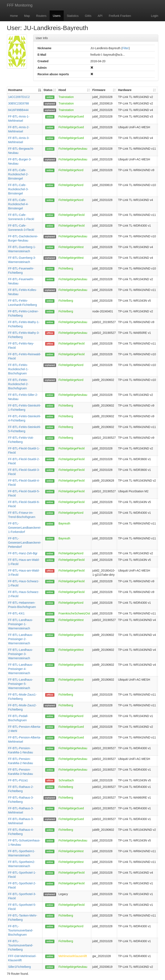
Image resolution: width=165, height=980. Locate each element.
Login (154, 16)
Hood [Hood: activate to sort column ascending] (62, 90)
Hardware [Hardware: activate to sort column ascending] (125, 90)
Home (14, 16)
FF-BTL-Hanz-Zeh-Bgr (23, 553)
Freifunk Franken (120, 16)
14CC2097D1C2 (19, 97)
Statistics (73, 16)
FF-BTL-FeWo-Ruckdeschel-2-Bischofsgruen (18, 384)
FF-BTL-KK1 (16, 613)
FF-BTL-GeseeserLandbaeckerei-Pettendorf (25, 543)
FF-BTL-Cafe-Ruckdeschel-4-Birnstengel (18, 204)
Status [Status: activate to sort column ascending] (48, 90)
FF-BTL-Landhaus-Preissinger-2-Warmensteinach (21, 639)
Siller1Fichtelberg (20, 967)
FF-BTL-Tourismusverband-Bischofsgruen (21, 930)
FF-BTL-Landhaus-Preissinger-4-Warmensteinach (21, 669)
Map (27, 16)
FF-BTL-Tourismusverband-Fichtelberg (21, 945)
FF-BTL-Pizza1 (18, 780)
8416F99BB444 (18, 110)
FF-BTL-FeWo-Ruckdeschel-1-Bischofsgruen (18, 369)
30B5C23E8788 (19, 103)
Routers (41, 16)
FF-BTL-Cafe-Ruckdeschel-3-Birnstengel (18, 189)
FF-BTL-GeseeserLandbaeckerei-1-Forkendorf (25, 528)
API (100, 16)
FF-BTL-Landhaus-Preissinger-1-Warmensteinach (21, 624)
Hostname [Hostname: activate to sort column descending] (15, 90)
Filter (126, 48)
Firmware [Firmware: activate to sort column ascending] (99, 90)
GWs (88, 16)
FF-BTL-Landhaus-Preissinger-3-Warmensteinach (21, 654)
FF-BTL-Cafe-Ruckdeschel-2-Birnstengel (18, 174)
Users (57, 16)
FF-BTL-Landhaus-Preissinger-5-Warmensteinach (21, 684)
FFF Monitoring (20, 5)
